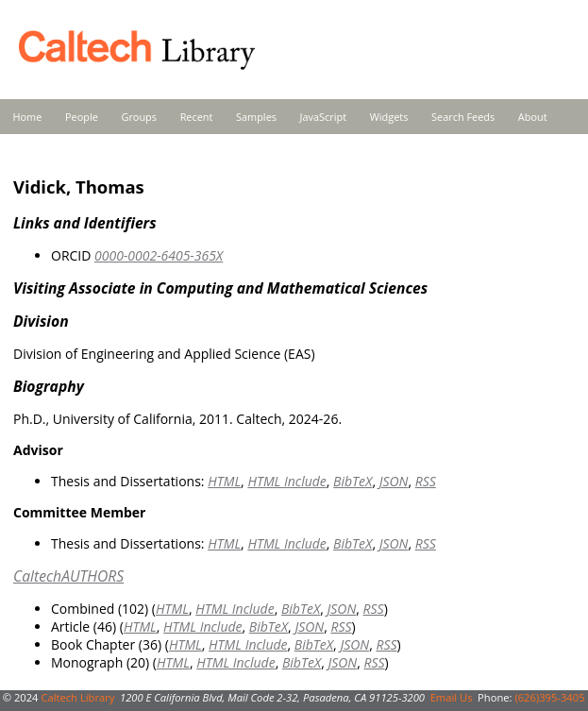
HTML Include (286, 481)
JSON (394, 481)
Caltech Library (77, 697)
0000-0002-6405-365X (159, 255)
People (82, 117)
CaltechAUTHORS (68, 576)
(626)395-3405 (549, 697)
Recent (197, 117)
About (533, 117)
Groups (139, 117)
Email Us (452, 697)
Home (28, 117)
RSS (426, 481)
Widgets (389, 117)
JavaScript (323, 117)
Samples (256, 117)
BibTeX (353, 481)
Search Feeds (463, 117)
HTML (224, 481)
